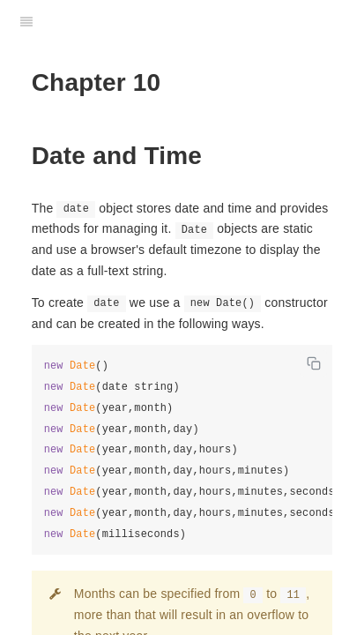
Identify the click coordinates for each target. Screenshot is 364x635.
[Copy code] (314, 363)
